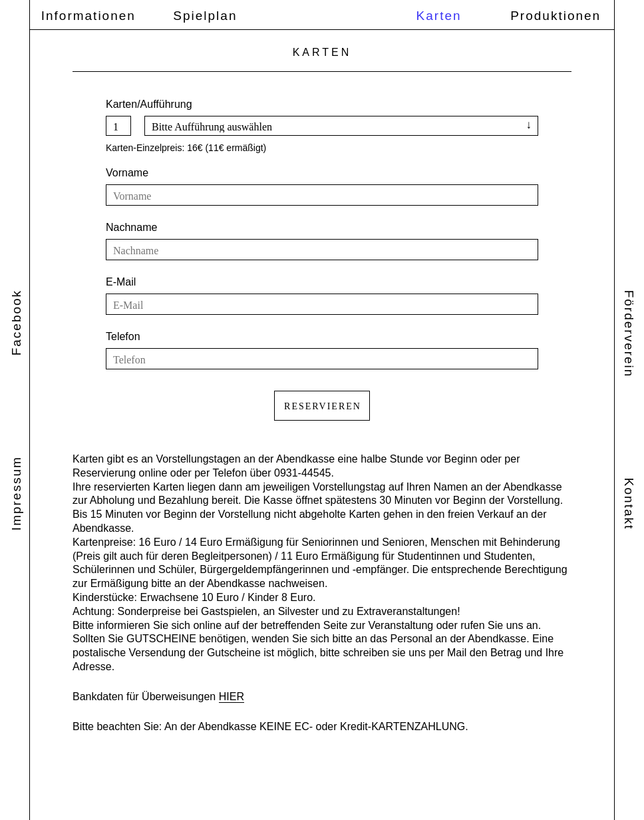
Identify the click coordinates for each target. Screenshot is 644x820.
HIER (232, 697)
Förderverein (629, 334)
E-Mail (121, 282)
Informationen (88, 16)
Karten (439, 16)
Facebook (16, 322)
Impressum (16, 493)
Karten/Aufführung (149, 104)
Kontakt (629, 504)
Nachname (131, 227)
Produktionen (556, 16)
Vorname (127, 173)
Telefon (123, 336)
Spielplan (205, 16)
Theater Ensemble (327, 15)
